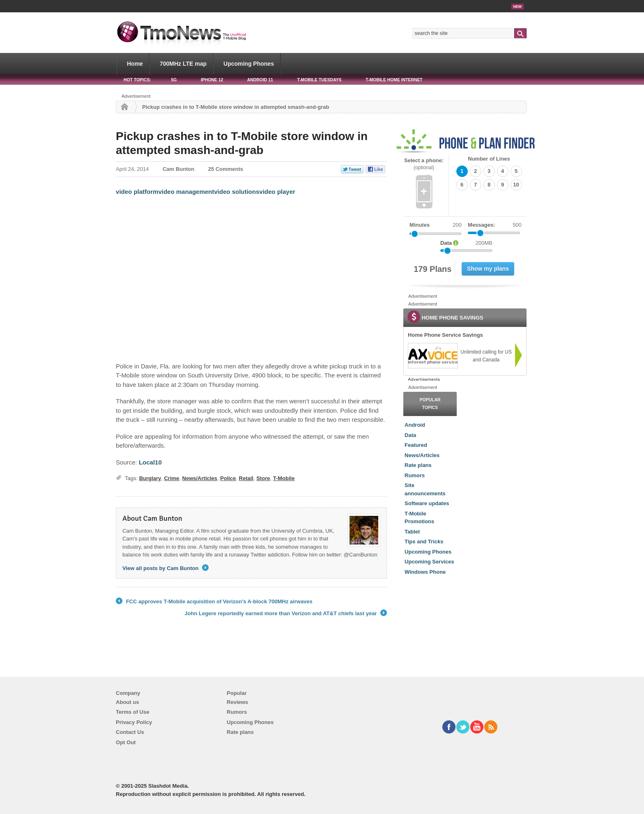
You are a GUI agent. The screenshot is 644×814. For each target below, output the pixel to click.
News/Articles (200, 478)
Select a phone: (424, 164)
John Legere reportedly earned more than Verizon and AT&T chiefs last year (286, 614)
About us (127, 702)
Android (415, 425)
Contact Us (130, 732)
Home (135, 64)
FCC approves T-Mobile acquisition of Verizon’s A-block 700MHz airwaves (214, 602)
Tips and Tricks (424, 542)
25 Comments (226, 169)
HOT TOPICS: (137, 80)
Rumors (415, 475)
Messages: (495, 225)
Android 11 (260, 80)
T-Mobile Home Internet (394, 80)
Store (263, 478)
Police (228, 478)
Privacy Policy (134, 722)
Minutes (420, 225)
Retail (246, 478)
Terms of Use (132, 712)
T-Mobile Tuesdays (319, 80)
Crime (171, 478)
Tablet (412, 532)
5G (174, 80)
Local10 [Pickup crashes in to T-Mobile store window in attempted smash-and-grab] (150, 462)
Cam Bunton (178, 169)
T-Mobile (284, 478)
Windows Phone (425, 572)
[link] (432, 356)
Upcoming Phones (249, 64)
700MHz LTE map (183, 64)
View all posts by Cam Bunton (166, 568)
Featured (416, 445)
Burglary (150, 478)
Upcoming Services (429, 562)
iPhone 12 (212, 80)
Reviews (237, 702)
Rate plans (418, 465)
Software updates (427, 503)
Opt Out (126, 742)
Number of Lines (489, 159)
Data (410, 435)
